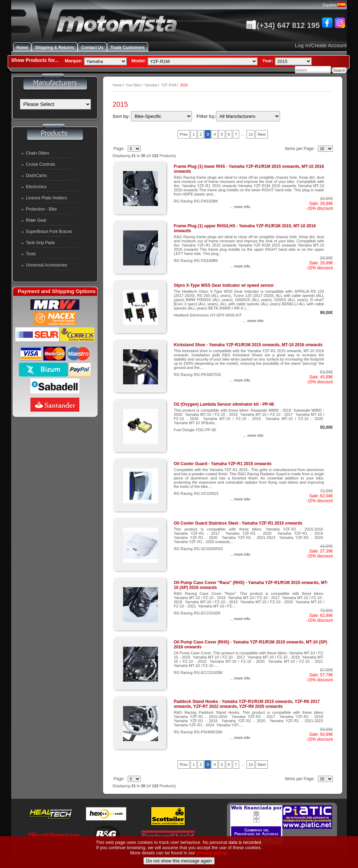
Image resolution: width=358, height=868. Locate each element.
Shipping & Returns (55, 48)
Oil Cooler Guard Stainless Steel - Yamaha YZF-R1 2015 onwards (238, 523)
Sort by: (121, 116)
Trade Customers (128, 48)
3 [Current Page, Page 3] (208, 134)
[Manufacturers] (55, 104)
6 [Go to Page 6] (229, 134)
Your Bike (133, 85)
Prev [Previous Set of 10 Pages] (184, 134)
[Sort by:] (162, 116)
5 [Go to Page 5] (222, 134)
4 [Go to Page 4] (215, 134)
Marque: (74, 61)
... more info (240, 207)
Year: (268, 61)
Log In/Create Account (321, 45)
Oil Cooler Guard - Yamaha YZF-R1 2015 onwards (223, 464)
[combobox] (313, 70)
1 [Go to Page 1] (194, 134)
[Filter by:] (248, 116)
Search (339, 70)
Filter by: (206, 116)
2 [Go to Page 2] (201, 134)
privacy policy (212, 865)
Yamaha (151, 85)
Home (22, 48)
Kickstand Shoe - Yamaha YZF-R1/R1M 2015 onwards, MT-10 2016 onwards (248, 345)
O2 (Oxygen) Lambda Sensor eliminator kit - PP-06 (224, 404)
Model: (139, 61)
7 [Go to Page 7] (236, 134)
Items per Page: (300, 149)
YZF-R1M (168, 85)
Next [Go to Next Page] (262, 134)
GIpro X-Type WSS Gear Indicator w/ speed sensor (224, 285)
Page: (119, 149)
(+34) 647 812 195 (283, 25)
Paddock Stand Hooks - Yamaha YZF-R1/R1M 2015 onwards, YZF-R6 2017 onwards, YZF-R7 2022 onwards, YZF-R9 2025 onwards (247, 704)
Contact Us (92, 48)
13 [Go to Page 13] (251, 134)
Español (334, 5)
